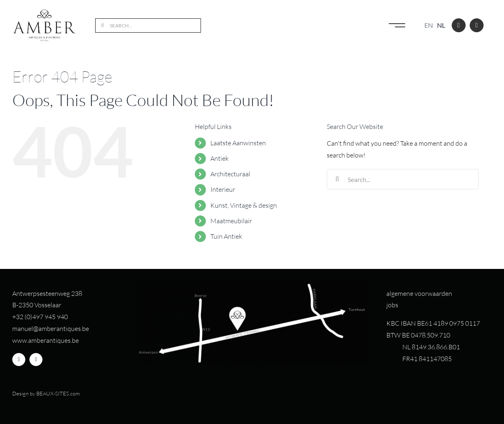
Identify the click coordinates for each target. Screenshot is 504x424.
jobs (392, 305)
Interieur (223, 189)
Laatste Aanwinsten (238, 143)
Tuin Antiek (226, 236)
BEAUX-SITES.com (58, 393)
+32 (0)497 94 (32, 317)
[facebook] (459, 25)
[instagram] (477, 25)
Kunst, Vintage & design (244, 205)
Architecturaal (230, 174)
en (429, 25)
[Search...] (148, 26)
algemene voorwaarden (419, 293)
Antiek (220, 158)
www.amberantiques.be (46, 340)
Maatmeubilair (231, 221)
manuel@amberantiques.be (51, 329)
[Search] (102, 26)
